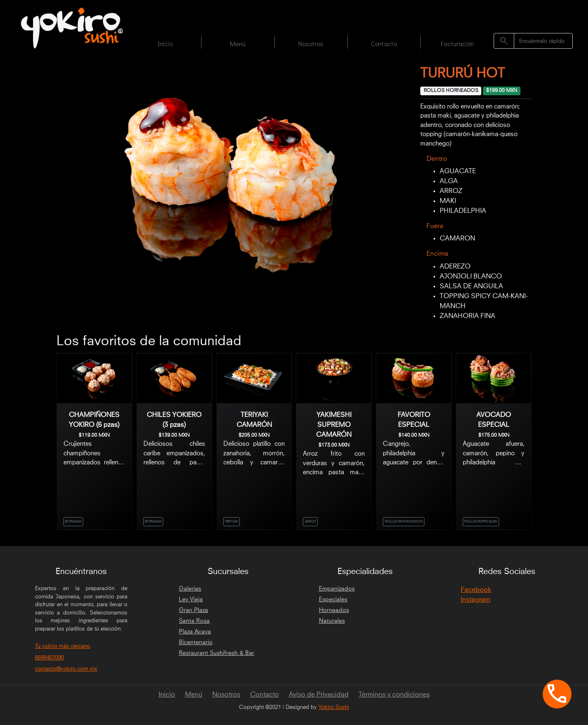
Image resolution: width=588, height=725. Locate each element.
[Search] (543, 41)
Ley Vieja (191, 600)
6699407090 (49, 658)
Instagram (476, 600)
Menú (238, 44)
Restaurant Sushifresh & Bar (217, 653)
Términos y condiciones (394, 694)
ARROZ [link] (310, 522)
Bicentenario (196, 643)
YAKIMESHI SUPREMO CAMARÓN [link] (334, 425)
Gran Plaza (193, 610)
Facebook (476, 590)
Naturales (332, 621)
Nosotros (311, 44)
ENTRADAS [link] (73, 522)
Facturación (457, 44)
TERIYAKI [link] (232, 522)
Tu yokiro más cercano (63, 646)
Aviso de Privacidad (319, 694)
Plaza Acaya (195, 632)
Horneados (334, 610)
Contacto (384, 44)
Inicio (165, 44)
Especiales (333, 600)
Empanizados (337, 589)
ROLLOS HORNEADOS (451, 91)
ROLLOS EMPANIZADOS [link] (404, 522)
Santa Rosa (194, 621)
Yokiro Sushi (334, 707)
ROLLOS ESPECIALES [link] (481, 522)
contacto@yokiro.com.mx (66, 669)
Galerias (190, 589)
